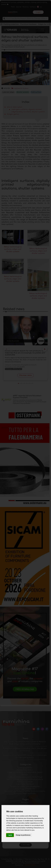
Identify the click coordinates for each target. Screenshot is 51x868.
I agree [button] (10, 835)
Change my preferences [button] (23, 835)
